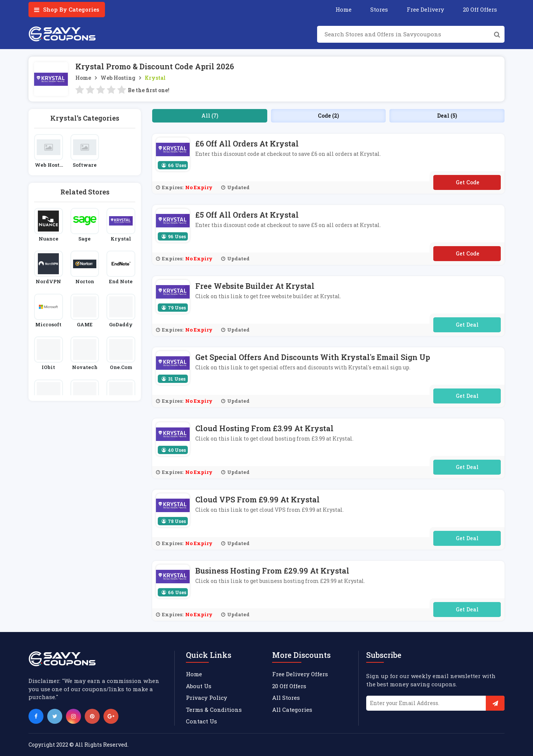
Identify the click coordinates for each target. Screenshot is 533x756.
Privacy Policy (207, 698)
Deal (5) (447, 116)
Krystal (155, 78)
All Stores (286, 698)
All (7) (210, 116)
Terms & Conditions (214, 710)
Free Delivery (425, 9)
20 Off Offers (480, 9)
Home (344, 9)
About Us (199, 686)
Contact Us (201, 721)
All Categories (292, 710)
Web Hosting (118, 78)
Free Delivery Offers (300, 674)
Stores (379, 9)
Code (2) (328, 116)
